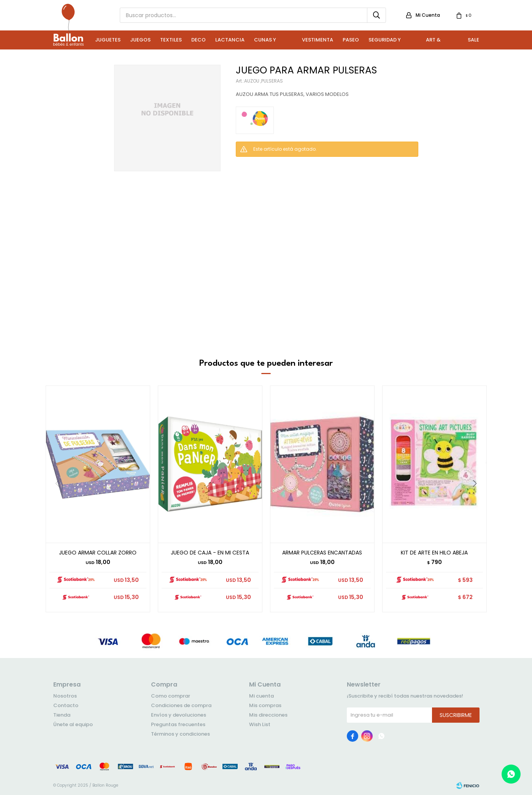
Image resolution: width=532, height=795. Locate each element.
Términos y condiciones (180, 734)
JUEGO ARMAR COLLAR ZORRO (98, 553)
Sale (473, 40)
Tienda (62, 715)
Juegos (140, 40)
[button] (478, 499)
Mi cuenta (261, 696)
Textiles (171, 40)
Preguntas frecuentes (178, 724)
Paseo (351, 40)
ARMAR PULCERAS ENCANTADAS (322, 553)
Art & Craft (434, 43)
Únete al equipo (73, 724)
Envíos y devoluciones (179, 715)
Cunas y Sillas (265, 43)
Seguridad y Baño (385, 43)
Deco (199, 40)
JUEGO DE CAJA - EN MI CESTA (210, 553)
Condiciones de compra (181, 705)
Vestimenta (318, 40)
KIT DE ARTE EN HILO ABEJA (434, 553)
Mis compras (265, 705)
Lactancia (230, 40)
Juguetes (108, 40)
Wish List (260, 724)
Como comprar (171, 696)
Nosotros (65, 696)
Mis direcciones (268, 715)
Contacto (66, 705)
